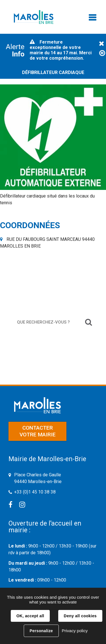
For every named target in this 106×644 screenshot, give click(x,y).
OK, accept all (30, 616)
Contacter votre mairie (38, 431)
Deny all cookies (80, 616)
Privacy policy (75, 631)
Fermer (101, 44)
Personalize (41, 631)
